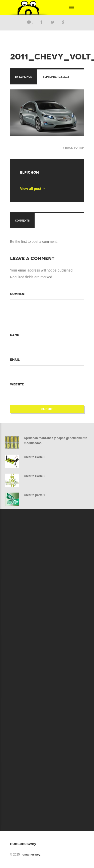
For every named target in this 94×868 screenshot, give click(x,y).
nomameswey (30, 855)
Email (15, 360)
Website (17, 384)
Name (15, 335)
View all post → (33, 189)
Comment (18, 294)
